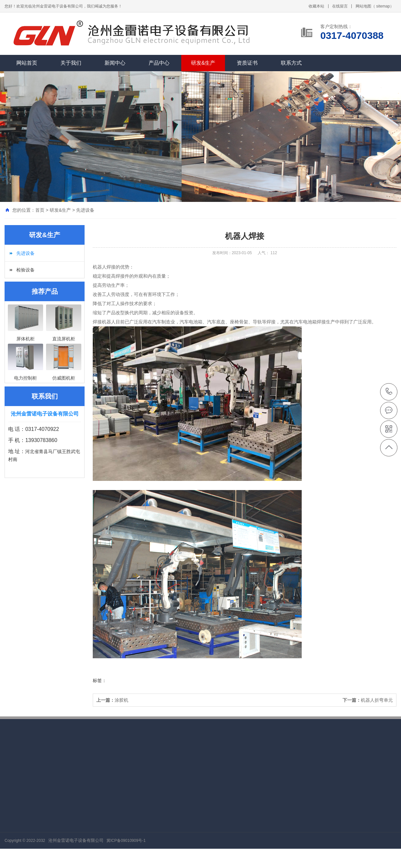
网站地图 (363, 6)
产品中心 (159, 63)
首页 (40, 210)
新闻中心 (115, 63)
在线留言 (340, 6)
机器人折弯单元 (368, 700)
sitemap (383, 6)
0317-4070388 (389, 392)
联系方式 (291, 63)
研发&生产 (203, 63)
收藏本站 (316, 6)
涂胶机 (112, 700)
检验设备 (25, 270)
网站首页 (27, 63)
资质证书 (247, 63)
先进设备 (85, 210)
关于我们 (71, 63)
